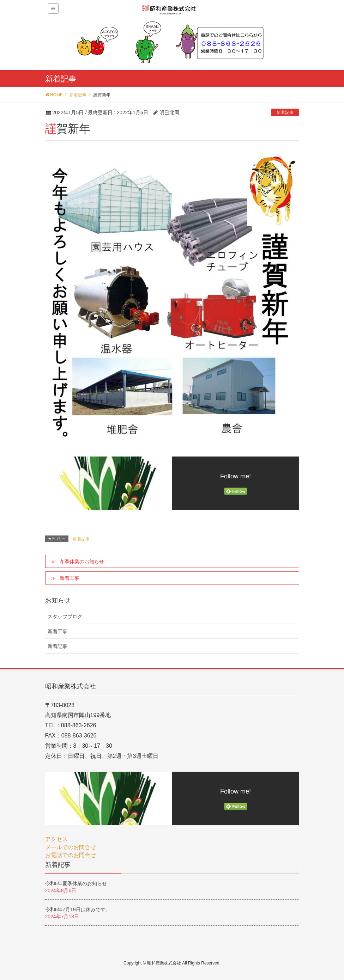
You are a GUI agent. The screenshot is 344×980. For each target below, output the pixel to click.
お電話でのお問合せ (71, 855)
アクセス (56, 839)
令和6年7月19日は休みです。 (78, 909)
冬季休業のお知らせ (82, 562)
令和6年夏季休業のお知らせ (76, 883)
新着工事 (70, 578)
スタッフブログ (65, 617)
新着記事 (285, 112)
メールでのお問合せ (71, 847)
